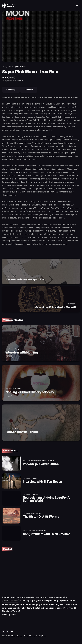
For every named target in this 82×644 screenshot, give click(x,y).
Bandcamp (11, 90)
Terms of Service (29, 636)
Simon (4, 78)
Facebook (29, 90)
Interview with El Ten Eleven (42, 482)
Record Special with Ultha (41, 464)
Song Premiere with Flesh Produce (47, 534)
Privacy (45, 636)
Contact (20, 636)
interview (9, 357)
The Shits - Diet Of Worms (41, 517)
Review (11, 78)
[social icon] (4, 632)
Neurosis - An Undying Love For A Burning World (46, 499)
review (9, 396)
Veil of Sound (12, 636)
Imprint (39, 636)
